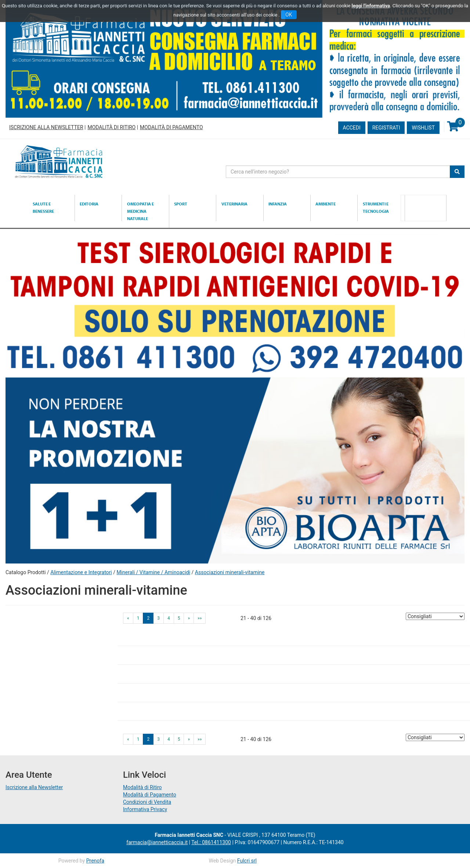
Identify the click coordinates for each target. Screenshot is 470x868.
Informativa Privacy (145, 809)
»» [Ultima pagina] (200, 618)
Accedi (352, 128)
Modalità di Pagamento (171, 127)
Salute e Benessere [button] (43, 207)
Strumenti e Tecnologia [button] (376, 207)
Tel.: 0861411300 (211, 842)
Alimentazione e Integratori (81, 572)
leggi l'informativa (371, 6)
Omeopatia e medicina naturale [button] (140, 211)
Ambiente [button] (326, 204)
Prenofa (95, 861)
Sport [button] (181, 204)
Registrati (386, 128)
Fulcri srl (247, 861)
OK (289, 15)
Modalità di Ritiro (111, 127)
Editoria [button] (89, 204)
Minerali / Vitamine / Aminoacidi (153, 572)
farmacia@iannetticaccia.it (157, 842)
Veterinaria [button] (234, 204)
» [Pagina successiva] (189, 618)
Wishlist (423, 128)
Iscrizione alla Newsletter (46, 127)
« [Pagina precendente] (128, 618)
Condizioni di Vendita (147, 802)
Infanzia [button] (278, 204)
